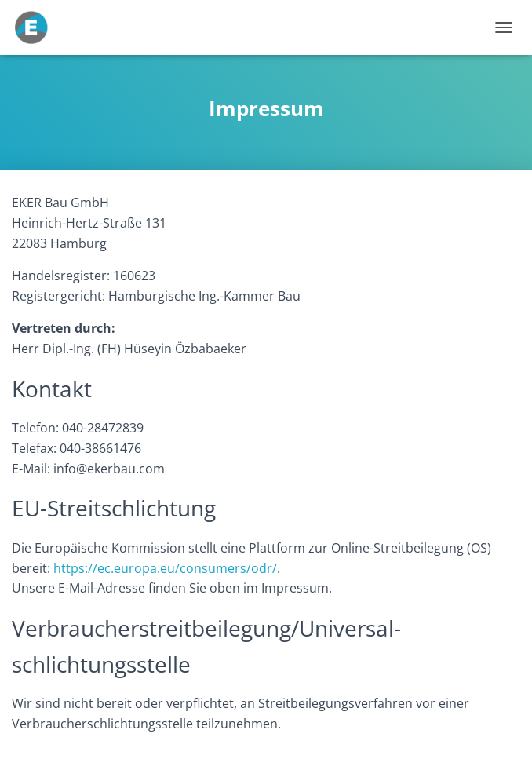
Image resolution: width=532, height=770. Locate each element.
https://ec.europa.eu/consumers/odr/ (165, 568)
